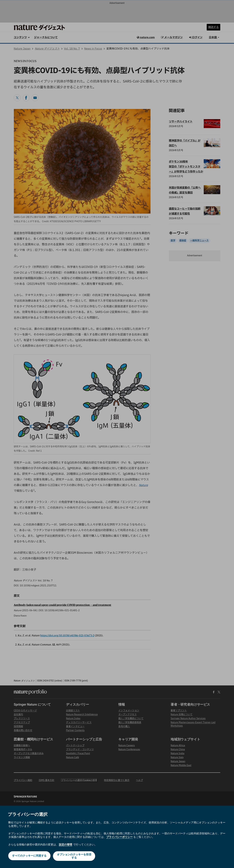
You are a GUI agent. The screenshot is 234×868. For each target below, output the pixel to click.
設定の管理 (66, 845)
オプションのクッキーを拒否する (74, 856)
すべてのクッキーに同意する (29, 856)
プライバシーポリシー (119, 837)
